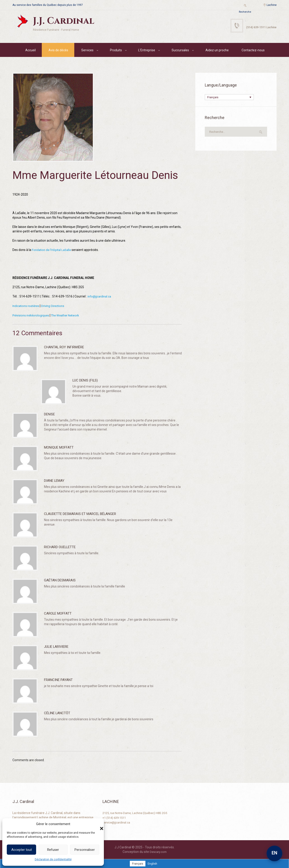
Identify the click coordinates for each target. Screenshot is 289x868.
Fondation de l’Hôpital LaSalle (53, 251)
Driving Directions (56, 306)
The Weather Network (70, 316)
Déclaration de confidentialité (53, 859)
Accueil (30, 51)
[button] (97, 824)
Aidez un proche (217, 51)
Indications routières (27, 306)
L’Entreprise (147, 51)
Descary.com (158, 852)
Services (87, 51)
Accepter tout (22, 850)
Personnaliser (85, 850)
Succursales (180, 51)
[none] (229, 98)
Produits (116, 51)
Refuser (53, 850)
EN (274, 853)
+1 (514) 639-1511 (116, 817)
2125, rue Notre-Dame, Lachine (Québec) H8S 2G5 (138, 813)
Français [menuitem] (213, 98)
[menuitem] (229, 98)
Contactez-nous (253, 51)
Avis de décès (58, 51)
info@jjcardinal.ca (100, 297)
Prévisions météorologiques (32, 316)
